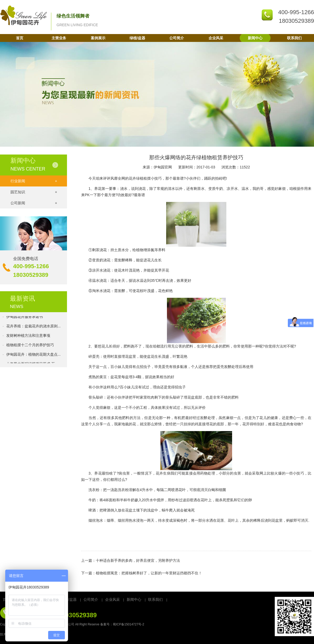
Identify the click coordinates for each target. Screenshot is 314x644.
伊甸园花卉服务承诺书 (25, 317)
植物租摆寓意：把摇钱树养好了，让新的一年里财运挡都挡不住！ (149, 573)
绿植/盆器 (137, 38)
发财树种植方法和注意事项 (28, 336)
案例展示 (98, 38)
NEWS (17, 307)
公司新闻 (34, 203)
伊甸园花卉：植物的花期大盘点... (33, 355)
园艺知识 (34, 192)
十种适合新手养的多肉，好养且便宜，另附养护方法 (138, 560)
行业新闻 (34, 181)
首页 (20, 38)
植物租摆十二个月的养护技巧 (30, 346)
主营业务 (59, 38)
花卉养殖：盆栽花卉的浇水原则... (33, 327)
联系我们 (294, 38)
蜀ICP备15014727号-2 (128, 624)
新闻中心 (255, 38)
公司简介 (177, 38)
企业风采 (216, 38)
